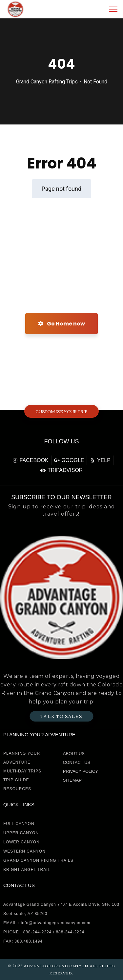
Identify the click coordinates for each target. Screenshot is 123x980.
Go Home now (61, 324)
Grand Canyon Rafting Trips (47, 82)
